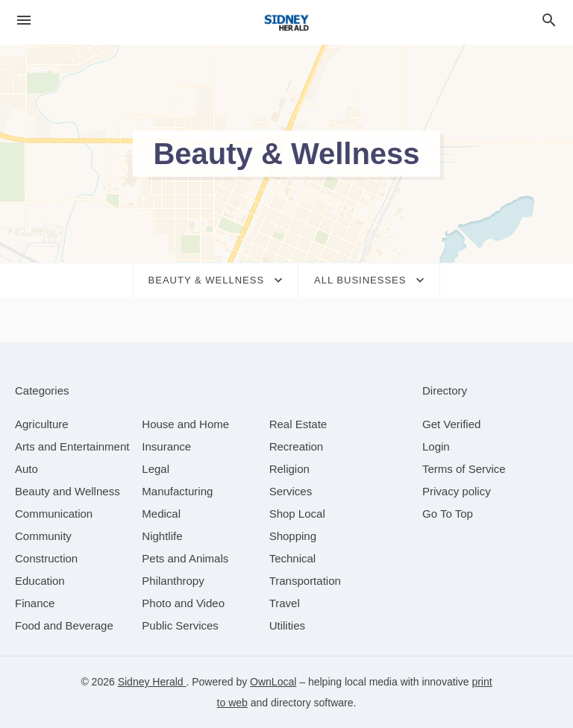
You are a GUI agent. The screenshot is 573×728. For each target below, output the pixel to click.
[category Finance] (35, 603)
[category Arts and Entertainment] (72, 446)
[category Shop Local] (297, 514)
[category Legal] (156, 469)
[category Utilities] (287, 625)
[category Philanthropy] (173, 581)
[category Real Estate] (298, 424)
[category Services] (291, 491)
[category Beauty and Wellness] (68, 491)
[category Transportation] (305, 581)
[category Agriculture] (42, 424)
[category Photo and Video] (183, 603)
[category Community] (43, 536)
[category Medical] (161, 514)
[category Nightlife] (162, 536)
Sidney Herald (152, 682)
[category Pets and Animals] (185, 558)
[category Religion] (289, 469)
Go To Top (448, 514)
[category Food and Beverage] (64, 625)
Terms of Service (464, 469)
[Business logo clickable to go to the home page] (286, 22)
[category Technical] (293, 558)
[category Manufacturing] (177, 491)
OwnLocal (273, 682)
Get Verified (451, 424)
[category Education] (40, 581)
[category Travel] (285, 603)
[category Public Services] (180, 625)
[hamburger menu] (24, 21)
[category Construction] (46, 558)
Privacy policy (457, 491)
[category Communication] (54, 514)
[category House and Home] (185, 424)
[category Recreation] (297, 446)
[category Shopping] (293, 536)
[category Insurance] (166, 446)
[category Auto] (26, 469)
